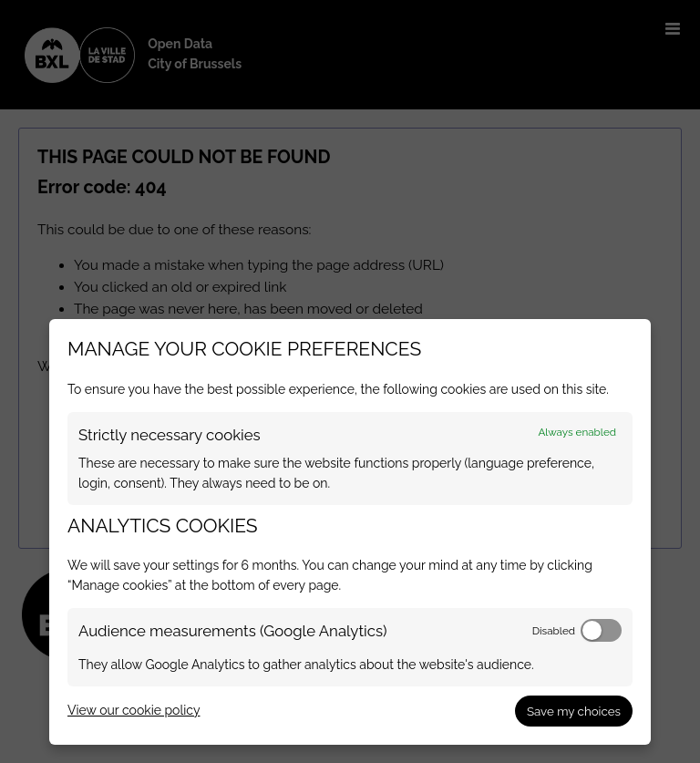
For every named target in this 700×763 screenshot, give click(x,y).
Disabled (554, 631)
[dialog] (350, 532)
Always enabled (577, 432)
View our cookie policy (134, 710)
